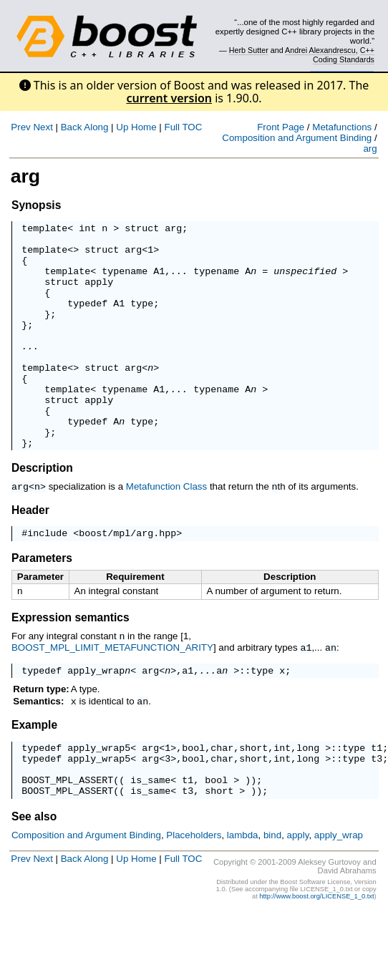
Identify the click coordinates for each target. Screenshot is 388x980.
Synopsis (36, 205)
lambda (243, 896)
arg (370, 149)
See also (34, 877)
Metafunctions (342, 127)
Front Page (281, 127)
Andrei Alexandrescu (320, 50)
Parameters (42, 605)
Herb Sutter (249, 50)
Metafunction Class (166, 532)
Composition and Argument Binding (297, 138)
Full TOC (183, 127)
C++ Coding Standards (344, 54)
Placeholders (194, 896)
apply (99, 294)
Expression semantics (71, 665)
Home (144, 127)
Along (96, 127)
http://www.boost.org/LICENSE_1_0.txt (316, 957)
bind (272, 896)
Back (72, 127)
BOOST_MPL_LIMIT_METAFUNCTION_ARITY (112, 695)
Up (122, 127)
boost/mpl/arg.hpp (127, 579)
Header (30, 554)
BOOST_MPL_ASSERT (67, 838)
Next (43, 127)
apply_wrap (96, 719)
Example (34, 775)
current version (169, 98)
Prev (20, 127)
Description (42, 513)
